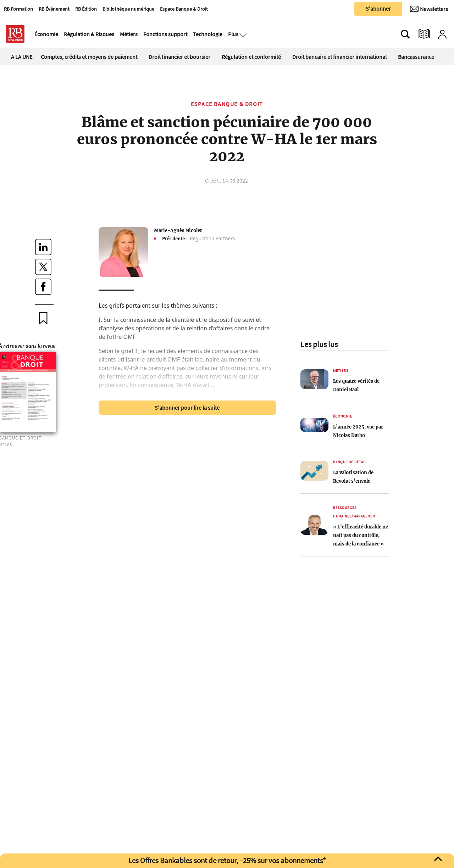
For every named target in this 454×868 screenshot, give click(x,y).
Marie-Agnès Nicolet (178, 230)
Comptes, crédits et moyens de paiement (89, 57)
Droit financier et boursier (179, 57)
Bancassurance (416, 57)
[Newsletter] (429, 9)
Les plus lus (319, 344)
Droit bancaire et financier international (339, 57)
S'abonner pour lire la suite (187, 408)
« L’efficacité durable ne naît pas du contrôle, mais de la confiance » (361, 535)
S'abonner (378, 9)
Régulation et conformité (251, 57)
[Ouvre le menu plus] (242, 34)
